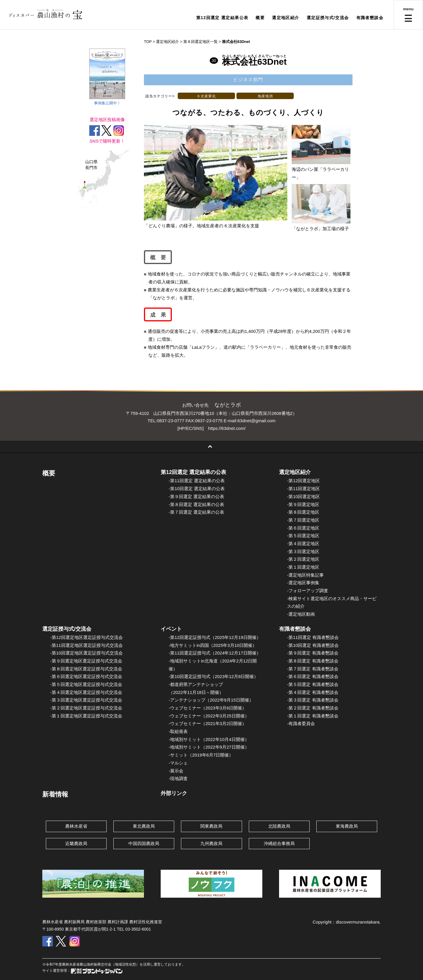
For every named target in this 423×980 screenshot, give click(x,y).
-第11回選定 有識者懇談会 (313, 637)
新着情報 (55, 794)
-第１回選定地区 (303, 567)
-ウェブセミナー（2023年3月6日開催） (208, 708)
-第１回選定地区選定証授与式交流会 (86, 716)
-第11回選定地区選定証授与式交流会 (87, 645)
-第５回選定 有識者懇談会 (313, 684)
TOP (148, 42)
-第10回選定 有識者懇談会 (313, 645)
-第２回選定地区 (303, 559)
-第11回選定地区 (303, 489)
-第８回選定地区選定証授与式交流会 (86, 669)
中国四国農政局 (144, 843)
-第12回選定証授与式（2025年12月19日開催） (215, 637)
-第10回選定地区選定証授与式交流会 (87, 653)
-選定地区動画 (301, 614)
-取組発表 (178, 731)
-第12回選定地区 (303, 481)
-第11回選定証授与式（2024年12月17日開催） (215, 653)
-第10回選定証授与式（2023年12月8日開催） (213, 676)
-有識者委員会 (301, 723)
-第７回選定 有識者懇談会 (313, 669)
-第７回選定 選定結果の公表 (196, 512)
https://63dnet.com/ (227, 428)
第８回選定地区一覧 (200, 42)
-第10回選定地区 (303, 496)
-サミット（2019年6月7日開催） (201, 755)
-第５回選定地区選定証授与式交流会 (86, 684)
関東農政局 (211, 826)
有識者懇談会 (370, 18)
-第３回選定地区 (303, 551)
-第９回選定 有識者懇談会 (313, 653)
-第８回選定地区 (303, 512)
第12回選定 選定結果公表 (222, 18)
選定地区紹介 (286, 18)
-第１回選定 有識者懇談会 (313, 716)
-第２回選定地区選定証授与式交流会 (86, 708)
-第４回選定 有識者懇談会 (313, 692)
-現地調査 (178, 778)
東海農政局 (347, 826)
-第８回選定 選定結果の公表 (196, 504)
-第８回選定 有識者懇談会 (313, 661)
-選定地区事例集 (303, 583)
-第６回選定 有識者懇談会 (313, 676)
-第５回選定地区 (303, 536)
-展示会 (176, 771)
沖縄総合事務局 (279, 843)
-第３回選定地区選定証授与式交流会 (86, 700)
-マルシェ (178, 763)
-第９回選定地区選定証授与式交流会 (86, 661)
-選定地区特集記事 (305, 575)
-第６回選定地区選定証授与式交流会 (86, 676)
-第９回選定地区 (303, 504)
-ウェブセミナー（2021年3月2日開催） (208, 723)
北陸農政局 (279, 826)
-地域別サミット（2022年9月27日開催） (209, 747)
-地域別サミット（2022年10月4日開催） (209, 739)
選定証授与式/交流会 (328, 18)
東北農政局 (144, 826)
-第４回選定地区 (303, 544)
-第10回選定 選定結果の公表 (197, 489)
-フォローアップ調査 (308, 591)
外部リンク (174, 793)
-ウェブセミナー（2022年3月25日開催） (209, 716)
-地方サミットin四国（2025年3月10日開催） (213, 645)
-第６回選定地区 (303, 528)
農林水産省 (76, 826)
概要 (260, 18)
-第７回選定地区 (303, 520)
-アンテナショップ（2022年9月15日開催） (211, 700)
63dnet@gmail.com (256, 421)
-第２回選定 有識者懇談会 (313, 708)
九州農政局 (211, 843)
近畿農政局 (76, 843)
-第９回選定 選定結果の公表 (196, 496)
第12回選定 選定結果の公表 (193, 472)
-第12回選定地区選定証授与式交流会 (87, 637)
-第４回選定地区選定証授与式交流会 (86, 692)
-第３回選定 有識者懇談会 (313, 700)
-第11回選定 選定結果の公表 (197, 481)
